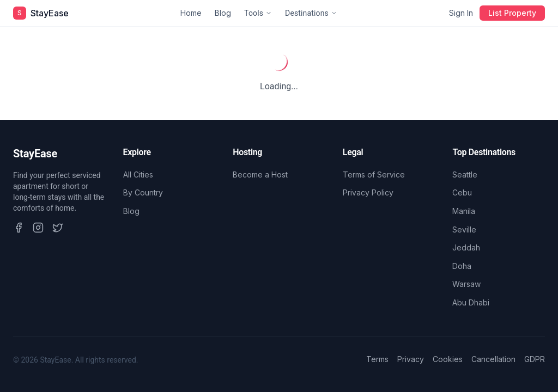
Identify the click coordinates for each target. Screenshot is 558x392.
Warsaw (466, 284)
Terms (377, 359)
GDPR (535, 359)
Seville (464, 229)
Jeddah (466, 247)
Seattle (465, 174)
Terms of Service (374, 174)
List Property (512, 13)
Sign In (461, 13)
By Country (143, 192)
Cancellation (493, 359)
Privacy (411, 359)
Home (191, 13)
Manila (464, 211)
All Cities (138, 174)
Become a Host (260, 174)
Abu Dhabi (471, 302)
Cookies (448, 359)
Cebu (462, 192)
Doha (462, 266)
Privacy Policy (368, 192)
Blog (223, 13)
